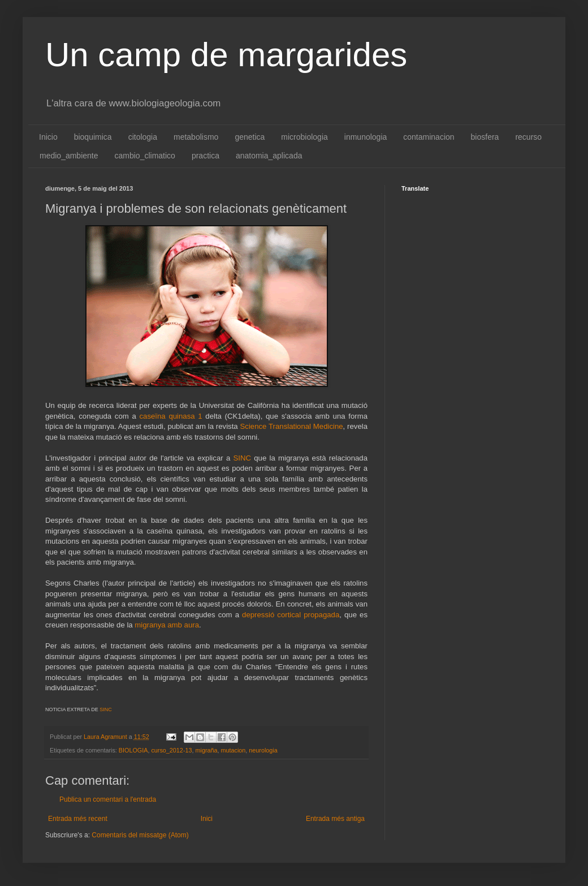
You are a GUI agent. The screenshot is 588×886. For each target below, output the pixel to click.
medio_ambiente (69, 156)
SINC (243, 458)
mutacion (234, 750)
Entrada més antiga (335, 819)
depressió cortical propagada (291, 615)
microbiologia (304, 137)
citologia (143, 137)
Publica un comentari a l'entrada (108, 799)
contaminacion (429, 137)
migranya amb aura (167, 625)
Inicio (48, 137)
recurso (528, 137)
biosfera (485, 137)
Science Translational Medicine (292, 426)
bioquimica (93, 137)
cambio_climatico (145, 156)
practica (206, 156)
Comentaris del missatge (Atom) (140, 835)
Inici (207, 819)
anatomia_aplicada (269, 156)
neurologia (263, 750)
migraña (206, 750)
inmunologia (366, 137)
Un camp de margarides (226, 55)
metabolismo (196, 137)
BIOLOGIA (133, 750)
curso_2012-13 (171, 750)
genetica (250, 137)
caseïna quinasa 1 (169, 416)
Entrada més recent (78, 819)
